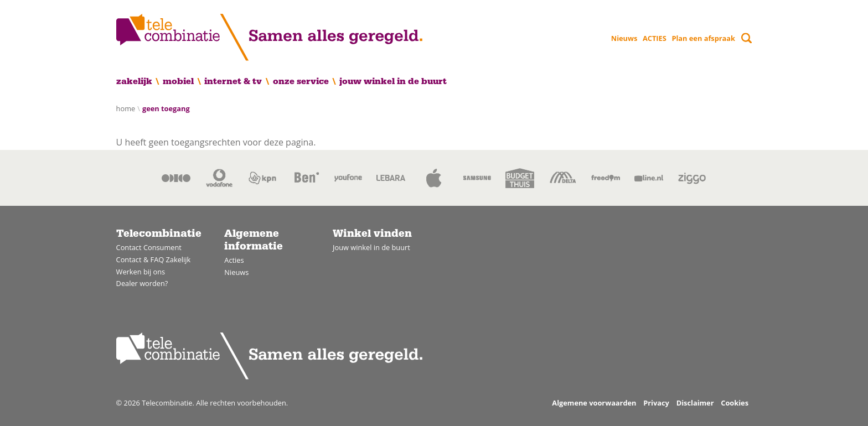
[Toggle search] (746, 38)
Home (126, 108)
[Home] (269, 37)
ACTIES (655, 38)
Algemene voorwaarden (594, 403)
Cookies (735, 403)
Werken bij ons (141, 272)
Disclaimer (695, 403)
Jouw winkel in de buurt (393, 81)
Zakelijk (134, 81)
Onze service (301, 81)
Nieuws (624, 38)
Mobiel (178, 81)
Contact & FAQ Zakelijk (154, 259)
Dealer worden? (142, 283)
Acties (234, 260)
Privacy (656, 403)
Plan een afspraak (703, 38)
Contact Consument (149, 247)
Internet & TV (233, 81)
